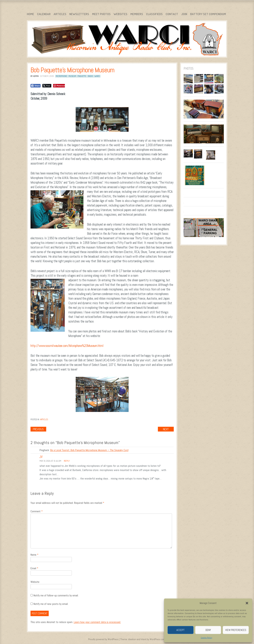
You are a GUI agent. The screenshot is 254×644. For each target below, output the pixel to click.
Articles (60, 14)
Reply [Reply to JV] (67, 461)
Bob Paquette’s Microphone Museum (72, 70)
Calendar (44, 14)
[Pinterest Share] (59, 86)
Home (30, 14)
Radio (90, 76)
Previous (38, 429)
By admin (35, 76)
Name (34, 555)
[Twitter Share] (47, 86)
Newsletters (79, 14)
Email (34, 568)
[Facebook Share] (36, 86)
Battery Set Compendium (208, 14)
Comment (37, 511)
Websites (120, 14)
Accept (180, 630)
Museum (72, 76)
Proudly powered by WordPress (103, 639)
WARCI (97, 76)
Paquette (82, 76)
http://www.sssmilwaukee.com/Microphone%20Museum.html (67, 346)
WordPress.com (158, 639)
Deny (208, 630)
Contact (172, 14)
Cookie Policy (206, 638)
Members (137, 14)
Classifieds (154, 14)
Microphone (61, 76)
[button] (247, 603)
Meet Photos (101, 14)
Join (184, 14)
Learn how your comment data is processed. (97, 622)
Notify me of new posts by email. (51, 604)
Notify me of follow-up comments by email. (56, 595)
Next (166, 429)
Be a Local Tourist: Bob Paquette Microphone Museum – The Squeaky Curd (89, 450)
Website (35, 582)
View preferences (236, 630)
